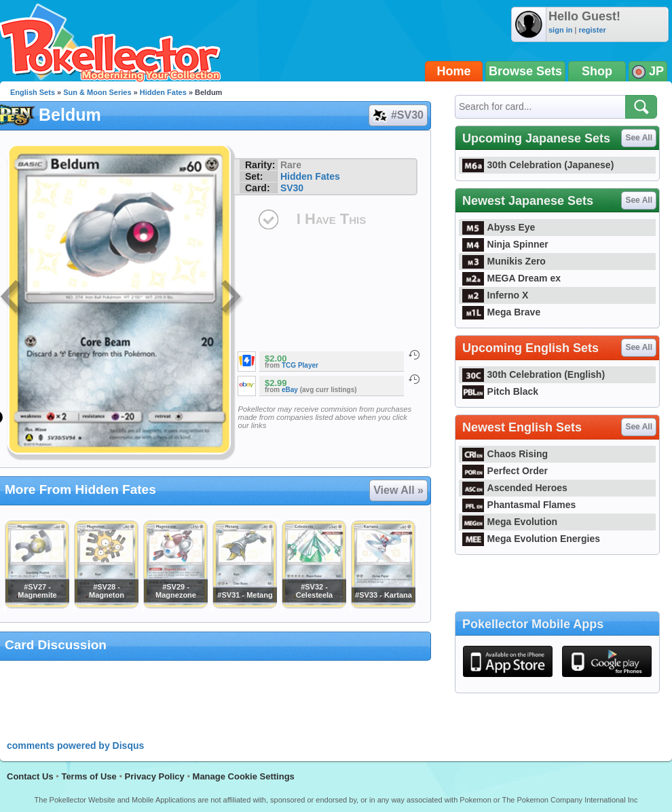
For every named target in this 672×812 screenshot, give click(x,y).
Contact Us (30, 776)
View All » (398, 490)
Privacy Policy (155, 776)
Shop (597, 71)
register (592, 30)
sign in (560, 30)
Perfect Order (505, 471)
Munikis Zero (504, 261)
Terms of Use (89, 776)
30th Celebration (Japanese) (538, 165)
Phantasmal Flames (519, 505)
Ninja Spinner (505, 244)
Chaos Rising (505, 454)
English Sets (33, 92)
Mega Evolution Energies (531, 539)
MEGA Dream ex (511, 278)
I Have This (331, 219)
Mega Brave (501, 312)
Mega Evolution (510, 522)
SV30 (292, 188)
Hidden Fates (163, 92)
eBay (290, 390)
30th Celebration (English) (534, 374)
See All (639, 138)
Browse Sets (525, 71)
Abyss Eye (499, 227)
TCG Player (300, 365)
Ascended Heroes (515, 488)
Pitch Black (500, 391)
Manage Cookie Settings (244, 776)
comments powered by (75, 746)
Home (454, 71)
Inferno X (495, 295)
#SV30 (397, 115)
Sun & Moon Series (97, 92)
